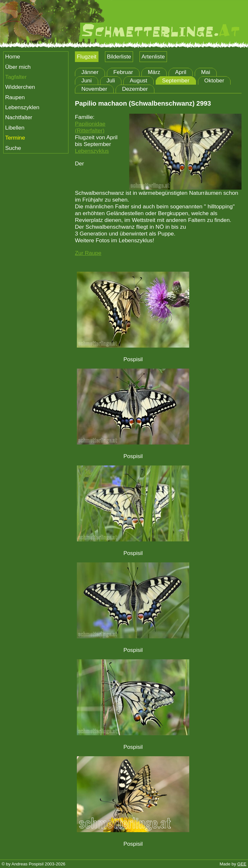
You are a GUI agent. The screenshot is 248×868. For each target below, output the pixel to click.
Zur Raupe (88, 253)
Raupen (15, 97)
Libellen (15, 128)
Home (13, 57)
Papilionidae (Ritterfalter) (90, 127)
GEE (242, 864)
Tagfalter (16, 77)
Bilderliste (119, 57)
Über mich (18, 67)
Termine (15, 138)
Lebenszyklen (22, 107)
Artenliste (153, 57)
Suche (13, 148)
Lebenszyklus (92, 151)
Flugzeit (87, 57)
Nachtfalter (19, 117)
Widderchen (20, 87)
